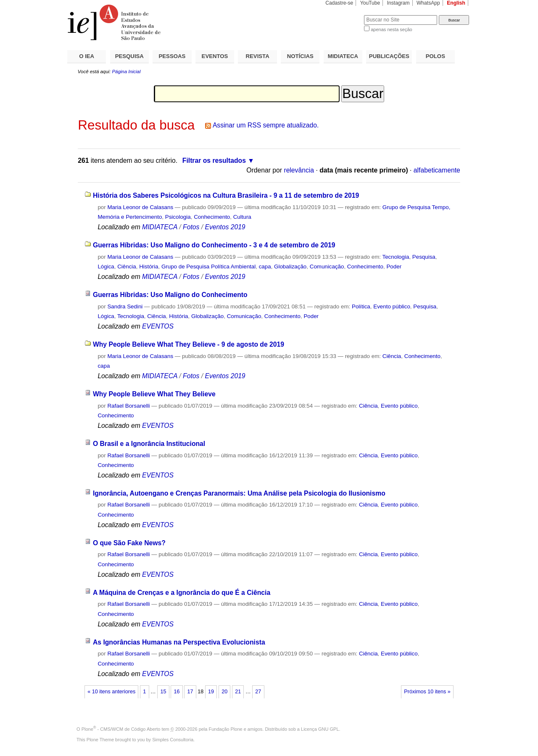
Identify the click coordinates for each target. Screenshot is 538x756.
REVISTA (258, 56)
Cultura (242, 217)
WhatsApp (428, 3)
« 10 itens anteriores (111, 692)
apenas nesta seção (391, 29)
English (456, 3)
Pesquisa (424, 257)
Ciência (127, 267)
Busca (344, 15)
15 (163, 692)
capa (265, 267)
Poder (394, 267)
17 (190, 692)
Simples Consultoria (173, 740)
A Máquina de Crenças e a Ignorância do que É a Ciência (182, 593)
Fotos (191, 227)
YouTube (370, 3)
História (149, 267)
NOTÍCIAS (300, 56)
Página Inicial (126, 72)
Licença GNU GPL (320, 729)
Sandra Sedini (125, 306)
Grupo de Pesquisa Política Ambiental (208, 267)
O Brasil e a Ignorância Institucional (149, 444)
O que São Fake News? (129, 543)
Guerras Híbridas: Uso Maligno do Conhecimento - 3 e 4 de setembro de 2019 (214, 245)
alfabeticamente (437, 170)
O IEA (87, 56)
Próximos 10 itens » (427, 692)
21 (238, 692)
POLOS (435, 56)
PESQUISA (129, 56)
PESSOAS (172, 56)
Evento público (392, 306)
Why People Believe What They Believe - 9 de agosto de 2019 (189, 344)
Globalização (290, 267)
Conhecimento (212, 217)
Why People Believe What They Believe (154, 394)
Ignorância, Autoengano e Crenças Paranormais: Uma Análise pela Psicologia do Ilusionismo (239, 493)
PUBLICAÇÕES (389, 56)
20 (224, 692)
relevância (299, 170)
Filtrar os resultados (214, 160)
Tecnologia (396, 257)
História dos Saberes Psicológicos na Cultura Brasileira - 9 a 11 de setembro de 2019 (226, 195)
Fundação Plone (226, 729)
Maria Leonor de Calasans (140, 207)
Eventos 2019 (225, 227)
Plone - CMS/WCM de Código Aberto (121, 729)
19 (211, 692)
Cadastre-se (339, 3)
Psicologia (178, 217)
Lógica (106, 267)
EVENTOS (215, 56)
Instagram (398, 3)
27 (258, 692)
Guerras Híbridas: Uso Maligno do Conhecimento (170, 295)
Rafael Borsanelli (128, 406)
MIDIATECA (343, 56)
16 (177, 692)
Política (361, 306)
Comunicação (327, 267)
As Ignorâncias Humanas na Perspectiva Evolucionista (179, 642)
